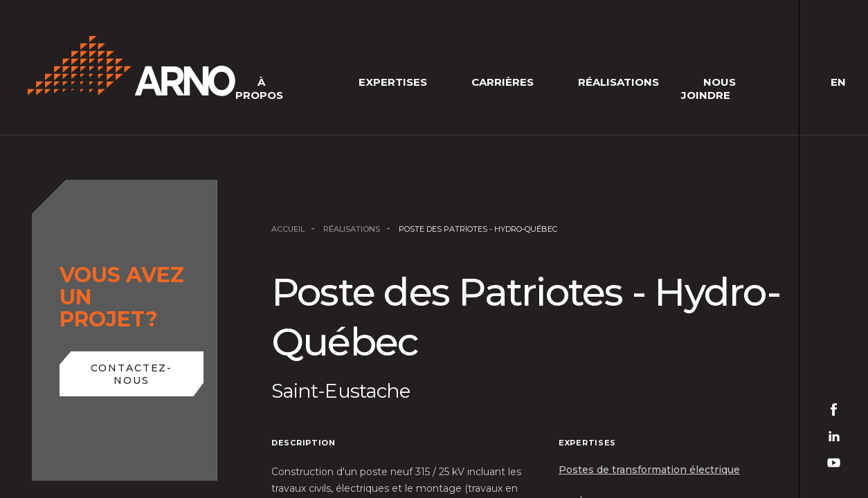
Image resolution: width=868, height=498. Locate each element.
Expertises (393, 82)
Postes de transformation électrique (649, 470)
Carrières (503, 82)
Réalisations (618, 82)
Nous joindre (708, 89)
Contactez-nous (132, 374)
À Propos (259, 89)
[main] (434, 249)
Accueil (288, 229)
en (838, 82)
